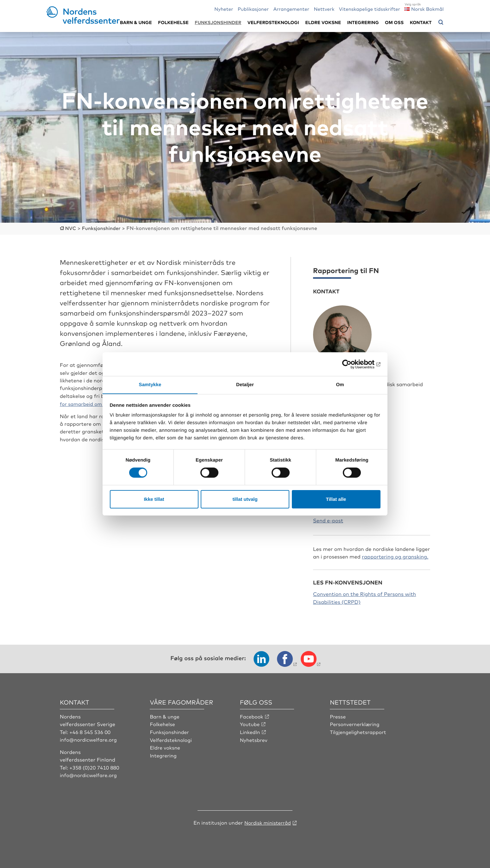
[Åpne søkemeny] (441, 22)
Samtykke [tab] (150, 384)
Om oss (394, 22)
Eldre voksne (323, 22)
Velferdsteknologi (273, 22)
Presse (338, 716)
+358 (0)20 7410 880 (95, 767)
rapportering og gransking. (395, 556)
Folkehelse (173, 22)
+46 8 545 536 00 (91, 731)
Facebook (252, 716)
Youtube (250, 724)
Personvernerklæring (355, 724)
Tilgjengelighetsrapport (359, 731)
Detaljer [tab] (245, 384)
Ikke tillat (154, 499)
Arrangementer (291, 9)
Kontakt (421, 22)
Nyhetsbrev (254, 739)
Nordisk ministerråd (267, 822)
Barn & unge (136, 22)
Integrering (363, 22)
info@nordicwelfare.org (89, 739)
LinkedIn (250, 731)
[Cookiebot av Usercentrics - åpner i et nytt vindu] (353, 364)
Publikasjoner (253, 9)
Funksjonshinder (218, 22)
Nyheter (224, 9)
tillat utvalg (245, 499)
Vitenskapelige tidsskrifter (370, 9)
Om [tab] (340, 384)
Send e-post (328, 520)
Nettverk (324, 9)
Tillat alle (336, 499)
